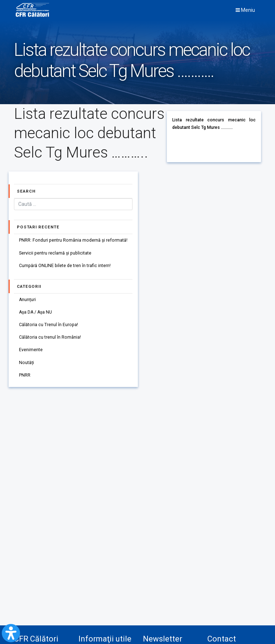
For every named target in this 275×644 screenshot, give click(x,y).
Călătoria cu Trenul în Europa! (49, 325)
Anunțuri (28, 300)
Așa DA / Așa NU (36, 312)
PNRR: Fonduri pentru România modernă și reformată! (73, 241)
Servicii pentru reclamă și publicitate (55, 253)
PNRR (25, 375)
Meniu (245, 10)
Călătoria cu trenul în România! (50, 338)
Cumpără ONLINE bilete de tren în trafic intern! (65, 266)
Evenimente (31, 350)
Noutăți (26, 363)
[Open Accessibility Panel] (11, 633)
